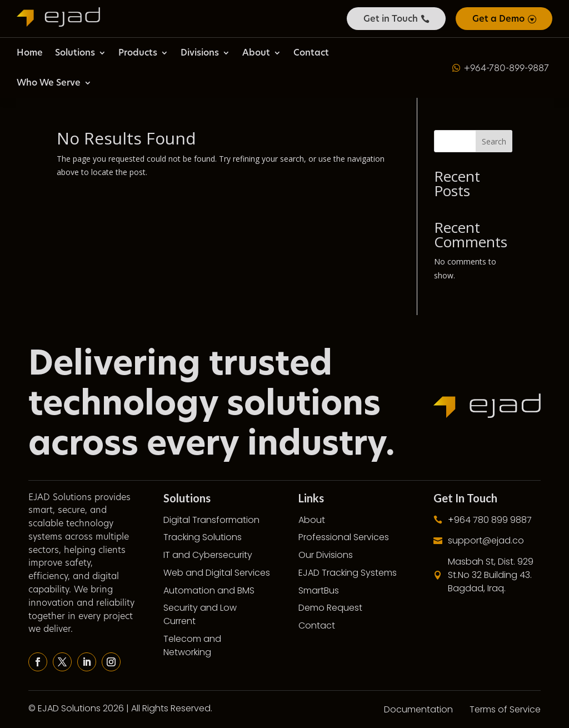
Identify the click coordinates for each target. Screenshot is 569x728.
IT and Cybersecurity (208, 555)
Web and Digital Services (217, 573)
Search (494, 141)
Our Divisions (326, 555)
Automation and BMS (209, 590)
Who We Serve (49, 83)
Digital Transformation (211, 520)
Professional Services (344, 537)
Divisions (200, 53)
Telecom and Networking (192, 645)
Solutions (75, 53)
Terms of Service (505, 709)
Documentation (418, 709)
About (256, 53)
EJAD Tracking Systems (348, 573)
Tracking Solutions (203, 537)
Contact (311, 53)
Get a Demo (498, 19)
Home (30, 53)
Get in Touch (391, 19)
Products (138, 53)
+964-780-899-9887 (506, 68)
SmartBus (319, 590)
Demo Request (330, 608)
